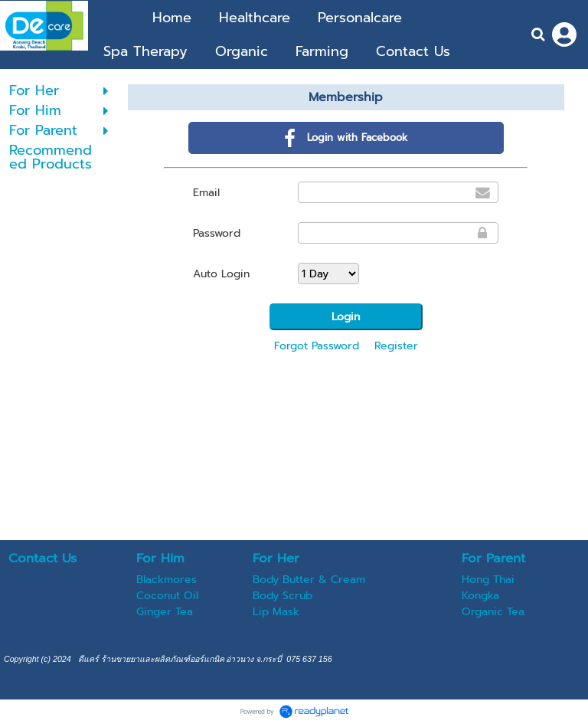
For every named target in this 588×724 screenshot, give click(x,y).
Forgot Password (317, 346)
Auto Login (221, 274)
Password (217, 233)
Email (206, 193)
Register (396, 346)
